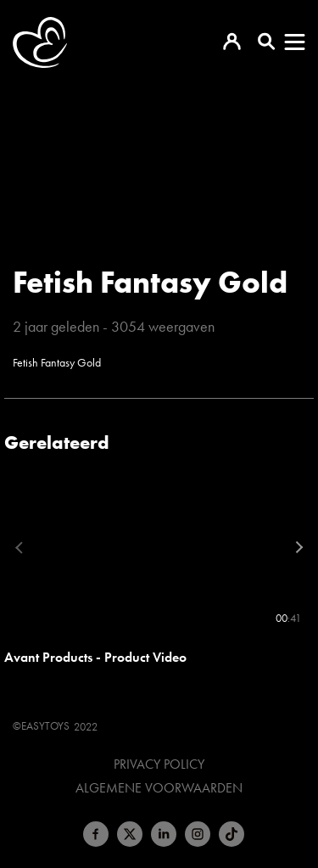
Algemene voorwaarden (159, 788)
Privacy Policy (159, 764)
